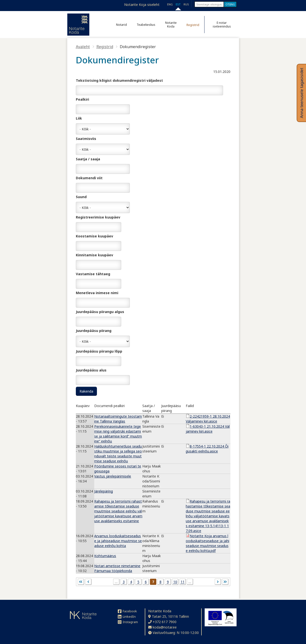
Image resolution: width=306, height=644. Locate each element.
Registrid (193, 25)
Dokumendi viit (89, 178)
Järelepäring (104, 491)
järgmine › (218, 582)
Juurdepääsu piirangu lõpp (99, 351)
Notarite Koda (171, 25)
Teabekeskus (146, 25)
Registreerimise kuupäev (98, 217)
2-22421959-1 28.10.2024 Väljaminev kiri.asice (208, 419)
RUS (186, 4)
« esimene (81, 582)
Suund (81, 197)
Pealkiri (82, 99)
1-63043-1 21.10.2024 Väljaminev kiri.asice (208, 429)
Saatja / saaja (88, 159)
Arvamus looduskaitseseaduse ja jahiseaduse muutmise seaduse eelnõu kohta (118, 541)
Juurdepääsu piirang (94, 331)
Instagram (128, 622)
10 (175, 582)
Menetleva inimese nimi (97, 293)
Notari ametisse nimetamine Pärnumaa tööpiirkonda (117, 568)
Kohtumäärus (105, 556)
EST (178, 4)
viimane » (225, 582)
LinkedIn (127, 617)
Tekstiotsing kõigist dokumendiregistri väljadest (119, 80)
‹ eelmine (88, 582)
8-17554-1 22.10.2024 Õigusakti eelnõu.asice (207, 449)
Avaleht (83, 47)
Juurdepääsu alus (91, 370)
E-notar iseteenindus (222, 25)
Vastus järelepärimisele (113, 476)
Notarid (121, 25)
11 (183, 582)
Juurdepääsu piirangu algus (100, 312)
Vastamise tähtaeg (93, 274)
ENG (170, 4)
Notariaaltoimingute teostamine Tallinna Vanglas (118, 419)
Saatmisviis (86, 139)
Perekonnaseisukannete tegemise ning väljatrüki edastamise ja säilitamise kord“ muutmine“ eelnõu (118, 434)
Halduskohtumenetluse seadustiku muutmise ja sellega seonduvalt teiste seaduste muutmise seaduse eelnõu (118, 454)
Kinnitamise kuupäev (94, 255)
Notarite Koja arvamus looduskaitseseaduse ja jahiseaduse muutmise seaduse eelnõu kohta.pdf (207, 543)
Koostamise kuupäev (94, 236)
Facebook (127, 611)
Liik (79, 118)
